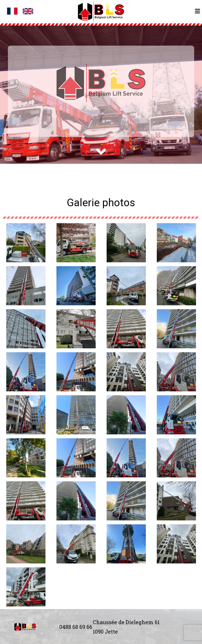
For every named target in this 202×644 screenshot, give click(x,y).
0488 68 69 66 (76, 627)
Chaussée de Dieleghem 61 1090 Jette (126, 627)
